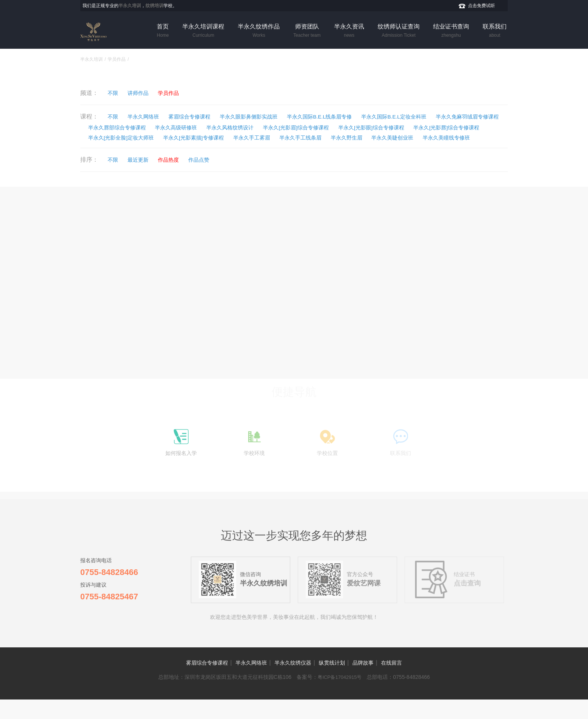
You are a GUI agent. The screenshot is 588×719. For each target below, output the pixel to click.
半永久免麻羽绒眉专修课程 (127, 127)
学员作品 (117, 59)
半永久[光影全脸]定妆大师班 (304, 138)
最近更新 (147, 171)
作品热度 (183, 171)
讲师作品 (147, 93)
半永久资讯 (349, 31)
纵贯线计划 (338, 682)
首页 (163, 31)
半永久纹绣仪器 (292, 682)
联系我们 (495, 31)
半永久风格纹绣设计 (340, 127)
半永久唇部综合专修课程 (208, 127)
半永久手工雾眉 (456, 138)
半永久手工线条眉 (115, 148)
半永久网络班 (153, 116)
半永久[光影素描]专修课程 (388, 138)
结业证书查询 (451, 31)
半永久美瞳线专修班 (286, 148)
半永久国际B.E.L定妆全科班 (445, 116)
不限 (116, 93)
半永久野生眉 (169, 148)
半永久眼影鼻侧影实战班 (276, 116)
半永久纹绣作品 (259, 31)
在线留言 (410, 682)
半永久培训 (91, 59)
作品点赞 (219, 171)
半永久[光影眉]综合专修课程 (417, 127)
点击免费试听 (481, 6)
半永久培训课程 (203, 31)
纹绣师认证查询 (399, 31)
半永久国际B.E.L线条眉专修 (358, 116)
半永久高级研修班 (277, 127)
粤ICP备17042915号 (340, 696)
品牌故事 (376, 682)
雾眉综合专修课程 (207, 116)
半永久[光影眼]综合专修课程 (128, 138)
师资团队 (307, 31)
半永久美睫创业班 (223, 148)
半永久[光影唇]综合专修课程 (216, 138)
